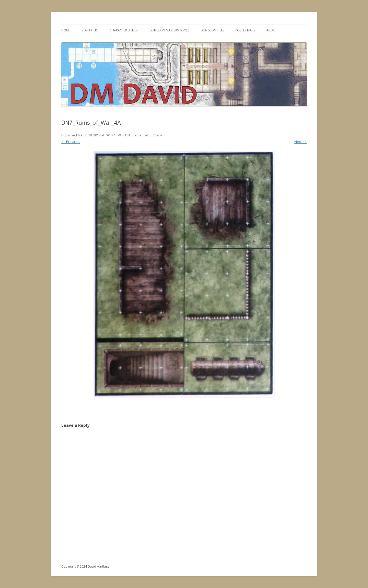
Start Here (90, 30)
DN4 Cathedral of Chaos (144, 135)
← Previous (71, 142)
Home (66, 30)
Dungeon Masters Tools (169, 30)
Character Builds (124, 30)
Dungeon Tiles (212, 30)
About (272, 30)
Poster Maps (245, 30)
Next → (300, 142)
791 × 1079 (113, 135)
